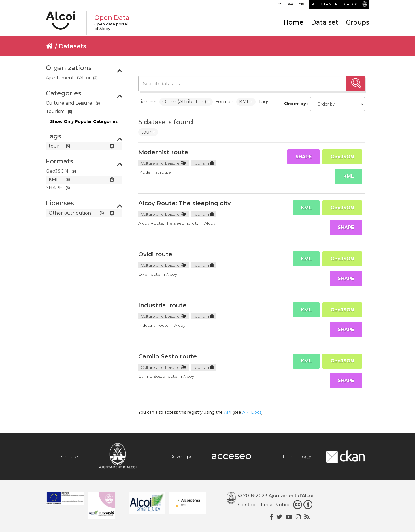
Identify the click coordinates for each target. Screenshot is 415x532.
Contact (248, 505)
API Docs (252, 412)
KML (349, 176)
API (228, 412)
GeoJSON (342, 157)
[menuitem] (280, 5)
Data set (325, 22)
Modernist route (163, 152)
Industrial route (162, 305)
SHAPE (303, 157)
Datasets (72, 46)
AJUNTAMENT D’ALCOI (336, 4)
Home (294, 22)
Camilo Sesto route (168, 356)
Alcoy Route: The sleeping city (185, 203)
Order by (295, 104)
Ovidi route (155, 254)
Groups (358, 22)
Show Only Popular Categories (84, 121)
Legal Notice (276, 505)
